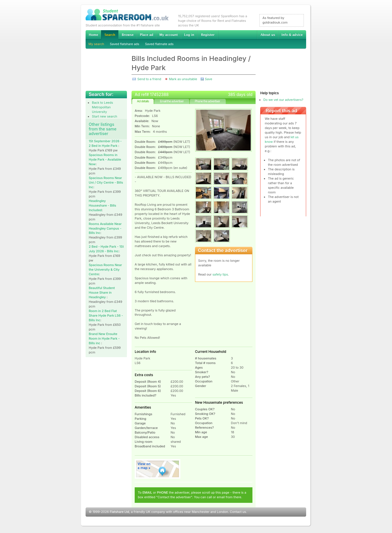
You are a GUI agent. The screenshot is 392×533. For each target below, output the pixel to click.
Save (208, 79)
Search (110, 35)
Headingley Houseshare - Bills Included (103, 205)
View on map (158, 469)
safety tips (220, 274)
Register (208, 35)
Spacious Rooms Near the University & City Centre (105, 270)
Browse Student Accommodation (128, 35)
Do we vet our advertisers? (283, 100)
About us (268, 35)
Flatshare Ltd (119, 512)
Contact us (238, 512)
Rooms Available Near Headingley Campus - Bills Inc (105, 228)
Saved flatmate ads (159, 44)
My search (96, 44)
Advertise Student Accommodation (146, 35)
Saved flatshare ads (125, 44)
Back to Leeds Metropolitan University (103, 107)
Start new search (105, 116)
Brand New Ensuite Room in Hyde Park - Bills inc (104, 338)
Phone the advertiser (207, 101)
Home (93, 35)
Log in (189, 35)
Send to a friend (149, 79)
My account (169, 35)
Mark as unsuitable (183, 79)
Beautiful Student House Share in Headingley (102, 293)
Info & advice (292, 35)
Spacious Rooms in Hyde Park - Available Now (105, 159)
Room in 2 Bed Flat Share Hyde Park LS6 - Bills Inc (106, 315)
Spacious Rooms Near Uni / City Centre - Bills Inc (106, 182)
